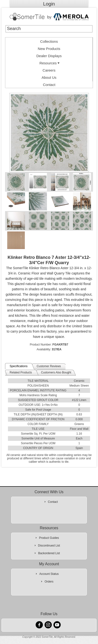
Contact (49, 85)
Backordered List (49, 553)
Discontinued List (49, 546)
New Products (49, 49)
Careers (49, 70)
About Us (49, 77)
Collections (49, 41)
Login (49, 4)
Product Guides (49, 538)
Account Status (49, 574)
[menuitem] (49, 41)
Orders (49, 582)
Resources (50, 63)
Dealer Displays (49, 56)
